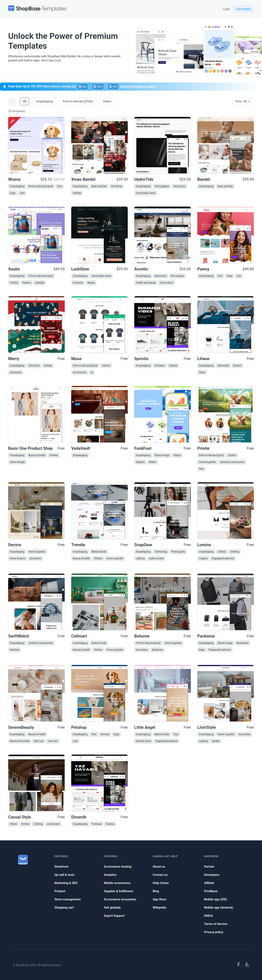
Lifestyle (40, 283)
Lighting (140, 558)
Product (60, 891)
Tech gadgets (162, 186)
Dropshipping (17, 186)
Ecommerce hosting (118, 867)
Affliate (209, 883)
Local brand (53, 824)
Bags (202, 650)
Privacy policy (214, 932)
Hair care (53, 741)
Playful (177, 455)
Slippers (140, 462)
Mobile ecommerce (117, 883)
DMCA (208, 916)
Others (13, 824)
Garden (216, 741)
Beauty (91, 283)
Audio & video (156, 558)
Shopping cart (64, 908)
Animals (105, 734)
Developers (212, 875)
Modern (237, 366)
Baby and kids (99, 186)
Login (226, 9)
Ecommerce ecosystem (120, 899)
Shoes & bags (17, 462)
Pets (60, 186)
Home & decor (18, 558)
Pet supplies (177, 276)
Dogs (13, 193)
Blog (156, 891)
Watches (15, 650)
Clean (202, 372)
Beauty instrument (20, 741)
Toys (176, 734)
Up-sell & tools (64, 875)
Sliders (152, 462)
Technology (161, 552)
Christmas (116, 186)
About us (159, 867)
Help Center (161, 883)
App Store (159, 899)
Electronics (179, 186)
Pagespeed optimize (223, 558)
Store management (68, 899)
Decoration (16, 372)
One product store (146, 193)
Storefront (61, 867)
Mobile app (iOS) (216, 899)
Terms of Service (216, 924)
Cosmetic (78, 283)
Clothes (14, 283)
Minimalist (223, 366)
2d (92, 372)
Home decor (167, 283)
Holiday (77, 193)
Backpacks (243, 643)
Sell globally (112, 908)
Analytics (110, 875)
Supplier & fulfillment (119, 891)
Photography (178, 552)
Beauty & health (37, 455)
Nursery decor (144, 741)
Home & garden (207, 462)
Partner (209, 867)
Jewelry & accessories (232, 462)
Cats (22, 193)
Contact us (160, 875)
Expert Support (114, 916)
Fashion (27, 283)
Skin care (39, 741)
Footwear (160, 366)
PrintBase (211, 891)
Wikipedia (159, 908)
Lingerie (203, 558)
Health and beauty (146, 283)
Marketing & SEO (66, 883)
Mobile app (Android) (219, 908)
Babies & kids (99, 552)
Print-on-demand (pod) (41, 186)
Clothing (235, 552)
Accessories (80, 372)
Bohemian (157, 650)
